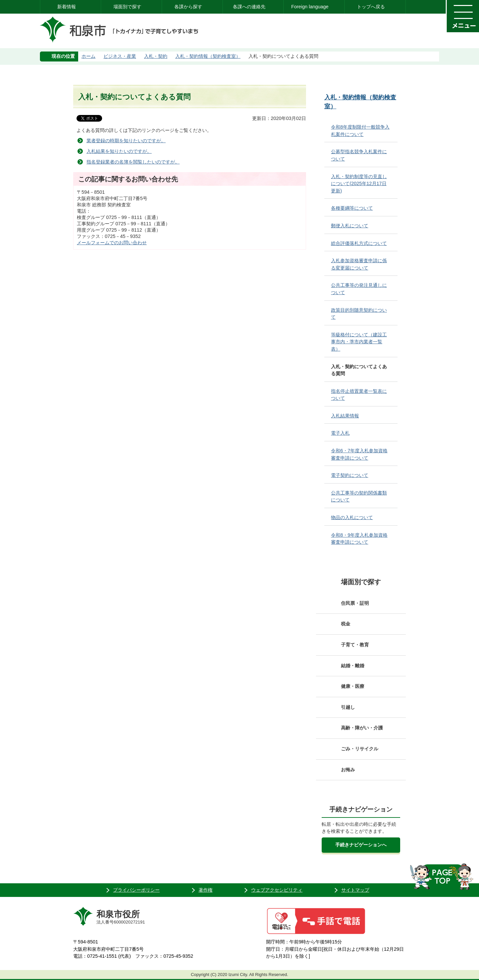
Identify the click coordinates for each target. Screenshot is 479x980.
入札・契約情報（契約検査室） (208, 56)
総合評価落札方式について (359, 243)
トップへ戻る (371, 7)
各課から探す (188, 7)
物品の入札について (352, 517)
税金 (346, 624)
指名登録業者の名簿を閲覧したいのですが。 (133, 162)
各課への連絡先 (249, 7)
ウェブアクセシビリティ (277, 890)
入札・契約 (156, 56)
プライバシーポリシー (136, 890)
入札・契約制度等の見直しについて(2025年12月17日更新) (359, 184)
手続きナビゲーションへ (361, 845)
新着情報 (67, 7)
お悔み (348, 770)
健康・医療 (353, 686)
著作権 (206, 890)
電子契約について (350, 475)
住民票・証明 (355, 603)
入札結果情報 (345, 416)
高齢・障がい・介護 (362, 728)
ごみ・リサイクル (360, 749)
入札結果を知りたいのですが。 (119, 151)
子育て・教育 (355, 645)
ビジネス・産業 (120, 56)
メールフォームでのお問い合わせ (112, 243)
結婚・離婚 (353, 666)
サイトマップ (355, 890)
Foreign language (310, 7)
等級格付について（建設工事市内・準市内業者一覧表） (359, 342)
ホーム (88, 56)
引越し (348, 707)
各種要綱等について (352, 208)
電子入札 (340, 433)
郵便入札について (350, 226)
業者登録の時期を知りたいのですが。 (126, 141)
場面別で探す (127, 7)
